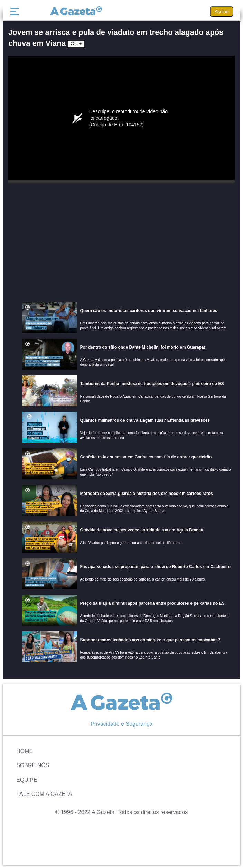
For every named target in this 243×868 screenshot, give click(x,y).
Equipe (27, 780)
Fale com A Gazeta (44, 794)
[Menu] (16, 11)
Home (25, 751)
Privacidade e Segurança (121, 724)
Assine (222, 12)
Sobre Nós (33, 765)
